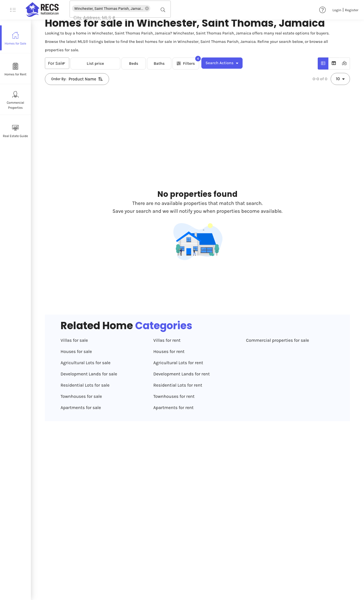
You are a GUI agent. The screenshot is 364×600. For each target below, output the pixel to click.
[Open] (169, 10)
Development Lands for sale (89, 374)
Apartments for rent (174, 408)
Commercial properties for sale (277, 340)
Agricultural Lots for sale (86, 363)
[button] (111, 8)
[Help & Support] (322, 10)
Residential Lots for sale (85, 385)
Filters (186, 64)
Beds (134, 64)
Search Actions (222, 63)
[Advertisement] (160, 109)
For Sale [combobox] (56, 63)
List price (95, 64)
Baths (159, 64)
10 (340, 79)
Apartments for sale (81, 408)
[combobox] (112, 18)
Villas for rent (167, 340)
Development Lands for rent (182, 374)
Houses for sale (76, 351)
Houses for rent (169, 351)
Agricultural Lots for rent (178, 363)
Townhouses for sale (81, 396)
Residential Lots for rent (178, 385)
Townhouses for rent (174, 396)
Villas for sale (74, 340)
